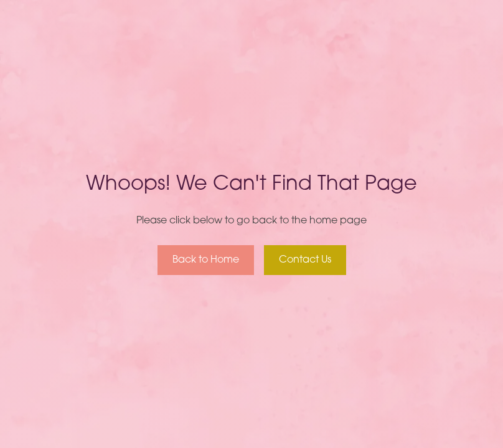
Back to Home (206, 260)
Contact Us (305, 260)
